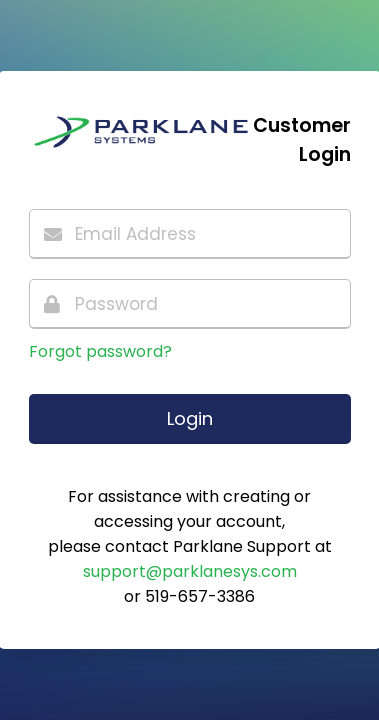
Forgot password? (100, 351)
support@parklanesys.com (190, 571)
